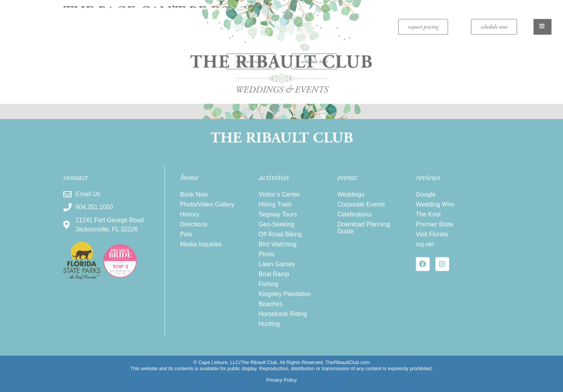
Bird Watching (278, 249)
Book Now (194, 199)
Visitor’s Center (280, 199)
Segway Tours (278, 219)
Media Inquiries (201, 249)
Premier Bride (435, 229)
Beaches (271, 309)
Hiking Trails (275, 209)
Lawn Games (277, 269)
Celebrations (355, 219)
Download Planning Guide (364, 233)
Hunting (269, 329)
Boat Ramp (274, 279)
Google (426, 199)
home (189, 182)
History (190, 219)
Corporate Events (361, 209)
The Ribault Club (282, 139)
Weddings (351, 199)
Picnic (267, 259)
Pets (186, 239)
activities (274, 182)
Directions (194, 229)
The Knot (428, 219)
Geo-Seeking (277, 229)
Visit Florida (432, 239)
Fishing (269, 289)
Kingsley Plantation (285, 299)
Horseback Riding (283, 319)
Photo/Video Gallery (207, 209)
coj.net (425, 249)
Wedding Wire (435, 209)
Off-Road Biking (280, 239)
